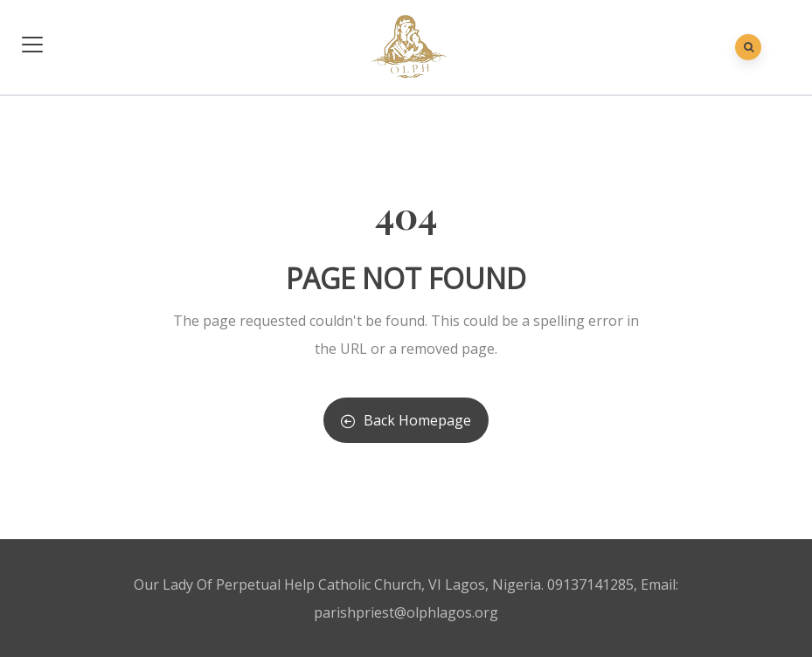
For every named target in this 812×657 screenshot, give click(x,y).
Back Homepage (406, 420)
